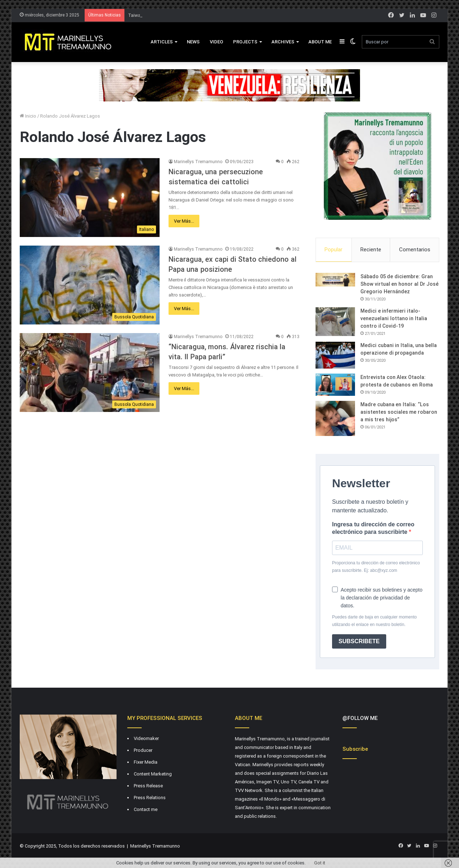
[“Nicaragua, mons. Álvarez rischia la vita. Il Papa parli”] (90, 373)
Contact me (146, 809)
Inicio (28, 116)
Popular (333, 250)
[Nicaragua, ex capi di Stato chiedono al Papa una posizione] (90, 285)
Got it (320, 863)
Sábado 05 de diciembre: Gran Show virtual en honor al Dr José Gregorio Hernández (399, 284)
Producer (143, 750)
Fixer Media (146, 762)
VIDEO (216, 42)
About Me (320, 42)
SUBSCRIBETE (359, 641)
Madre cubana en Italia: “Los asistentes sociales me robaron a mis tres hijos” (399, 412)
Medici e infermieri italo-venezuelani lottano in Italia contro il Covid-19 (394, 318)
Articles (162, 42)
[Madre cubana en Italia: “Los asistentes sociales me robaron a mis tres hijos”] (335, 418)
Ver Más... (184, 221)
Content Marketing (153, 774)
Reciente (371, 250)
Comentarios (415, 250)
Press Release (148, 786)
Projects (245, 42)
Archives (283, 42)
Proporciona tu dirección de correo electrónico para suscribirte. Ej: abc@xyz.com (376, 567)
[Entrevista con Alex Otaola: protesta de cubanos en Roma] (335, 385)
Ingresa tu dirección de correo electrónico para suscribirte (373, 528)
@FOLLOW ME (360, 718)
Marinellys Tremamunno (198, 162)
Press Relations (150, 798)
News (193, 42)
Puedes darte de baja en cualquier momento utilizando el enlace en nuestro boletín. (374, 621)
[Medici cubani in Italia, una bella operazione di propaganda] (335, 355)
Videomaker (146, 738)
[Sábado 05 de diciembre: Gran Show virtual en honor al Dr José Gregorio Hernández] (335, 280)
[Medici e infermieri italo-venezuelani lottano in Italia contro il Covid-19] (335, 322)
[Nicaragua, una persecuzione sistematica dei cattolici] (90, 198)
